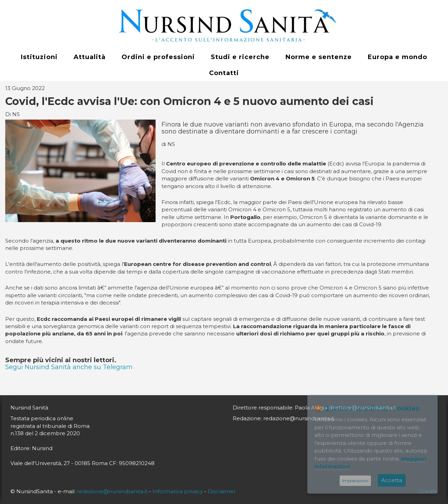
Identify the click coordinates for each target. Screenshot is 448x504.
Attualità (90, 57)
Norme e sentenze (319, 57)
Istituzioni (39, 57)
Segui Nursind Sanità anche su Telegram (69, 367)
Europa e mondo (397, 57)
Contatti (224, 73)
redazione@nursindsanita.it (112, 491)
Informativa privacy (178, 491)
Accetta (392, 480)
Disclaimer (222, 491)
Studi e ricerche (240, 57)
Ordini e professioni (158, 57)
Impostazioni (355, 481)
